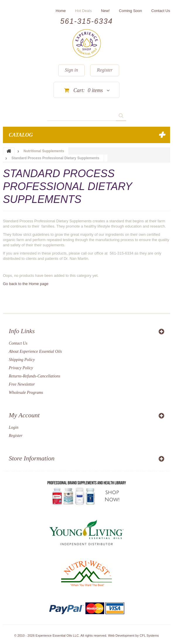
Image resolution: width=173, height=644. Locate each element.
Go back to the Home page (26, 284)
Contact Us (18, 343)
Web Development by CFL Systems (133, 635)
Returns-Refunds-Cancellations (35, 376)
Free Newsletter (22, 384)
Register (105, 70)
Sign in (72, 70)
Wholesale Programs (26, 393)
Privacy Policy (21, 368)
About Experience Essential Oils (35, 351)
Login (14, 427)
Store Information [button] (32, 458)
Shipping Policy (22, 360)
